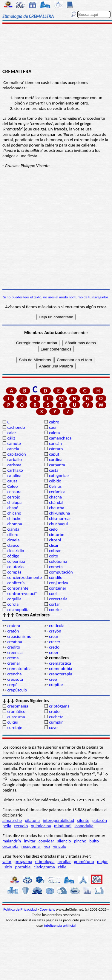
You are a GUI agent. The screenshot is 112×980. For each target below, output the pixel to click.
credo (54, 647)
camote (14, 443)
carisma (14, 465)
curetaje (15, 727)
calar (11, 433)
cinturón (57, 535)
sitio (8, 867)
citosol (55, 540)
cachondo (16, 427)
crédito (14, 647)
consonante (18, 588)
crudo (54, 711)
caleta (54, 433)
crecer (55, 642)
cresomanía (18, 706)
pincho (80, 841)
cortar (55, 604)
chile (62, 867)
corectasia (58, 599)
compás (14, 572)
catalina (14, 476)
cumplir (56, 722)
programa (23, 861)
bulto (94, 841)
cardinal (56, 459)
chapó (13, 508)
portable (23, 867)
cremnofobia (60, 669)
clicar (54, 545)
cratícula (57, 626)
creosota (15, 679)
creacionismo (19, 636)
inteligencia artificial (60, 925)
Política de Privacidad (20, 909)
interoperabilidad (58, 820)
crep (53, 679)
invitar (30, 841)
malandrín (12, 841)
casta (54, 470)
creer (54, 652)
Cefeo (12, 486)
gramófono (84, 861)
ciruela (13, 540)
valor (7, 861)
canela (13, 449)
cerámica (57, 492)
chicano (14, 513)
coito (53, 556)
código (13, 556)
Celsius (55, 486)
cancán (55, 443)
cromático (16, 711)
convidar (46, 841)
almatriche (12, 820)
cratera (14, 626)
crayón (55, 631)
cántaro (56, 449)
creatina (14, 642)
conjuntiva (58, 583)
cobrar (55, 551)
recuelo (21, 826)
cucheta (56, 717)
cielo (53, 529)
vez (47, 846)
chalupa (14, 502)
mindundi (63, 826)
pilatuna (32, 820)
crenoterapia (61, 674)
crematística (60, 663)
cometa (56, 567)
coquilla (14, 599)
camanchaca (60, 438)
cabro (54, 422)
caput (54, 454)
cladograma (44, 867)
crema (13, 658)
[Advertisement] (56, 47)
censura (14, 492)
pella (7, 826)
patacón (100, 820)
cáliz (11, 438)
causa (12, 481)
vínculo (60, 846)
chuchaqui (58, 524)
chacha (55, 497)
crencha (14, 674)
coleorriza (16, 561)
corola (13, 604)
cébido (55, 481)
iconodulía (84, 826)
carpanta (57, 465)
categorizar (59, 476)
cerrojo (14, 497)
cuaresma (16, 717)
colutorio (15, 567)
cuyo (53, 727)
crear (54, 636)
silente (83, 820)
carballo (14, 459)
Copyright (47, 909)
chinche (14, 518)
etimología (45, 861)
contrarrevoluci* (22, 593)
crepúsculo (17, 690)
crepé (12, 685)
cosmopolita (18, 610)
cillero (13, 535)
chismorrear (60, 518)
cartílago (15, 470)
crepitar (56, 685)
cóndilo (56, 577)
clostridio (16, 551)
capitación (16, 454)
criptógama (59, 706)
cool (53, 593)
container (58, 588)
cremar (14, 663)
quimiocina (41, 826)
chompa (14, 524)
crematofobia (19, 669)
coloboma (58, 561)
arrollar (64, 861)
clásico (13, 545)
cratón (13, 631)
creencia (15, 652)
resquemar (31, 846)
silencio (64, 841)
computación (61, 572)
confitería (16, 583)
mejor (102, 861)
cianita (13, 529)
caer (53, 427)
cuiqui (13, 722)
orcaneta (10, 846)
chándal (56, 502)
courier (55, 610)
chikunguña (59, 513)
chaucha (57, 508)
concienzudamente (24, 577)
